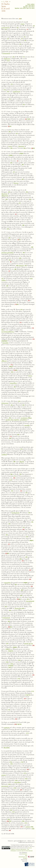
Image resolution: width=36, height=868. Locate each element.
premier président (7, 253)
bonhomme (16, 513)
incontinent (30, 601)
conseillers (13, 383)
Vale (33, 829)
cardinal (4, 454)
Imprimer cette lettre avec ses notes (25, 8)
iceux (10, 146)
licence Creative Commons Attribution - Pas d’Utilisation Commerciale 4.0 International (22, 849)
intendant (18, 782)
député (22, 462)
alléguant (5, 196)
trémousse (5, 403)
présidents (24, 420)
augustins (7, 583)
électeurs (4, 194)
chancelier (18, 608)
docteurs (21, 146)
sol (2, 278)
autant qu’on (28, 644)
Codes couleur (31, 4)
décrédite (7, 748)
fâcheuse (7, 59)
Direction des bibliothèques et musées (23, 856)
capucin (21, 265)
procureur (5, 786)
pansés (4, 775)
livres (30, 376)
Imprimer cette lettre (29, 7)
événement (6, 53)
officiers (4, 361)
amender (5, 343)
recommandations (8, 332)
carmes (28, 827)
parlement (17, 92)
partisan (7, 728)
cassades (27, 425)
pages (23, 24)
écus (8, 60)
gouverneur (6, 28)
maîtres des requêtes (13, 420)
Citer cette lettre (30, 6)
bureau (16, 183)
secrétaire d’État (26, 418)
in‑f (11, 480)
